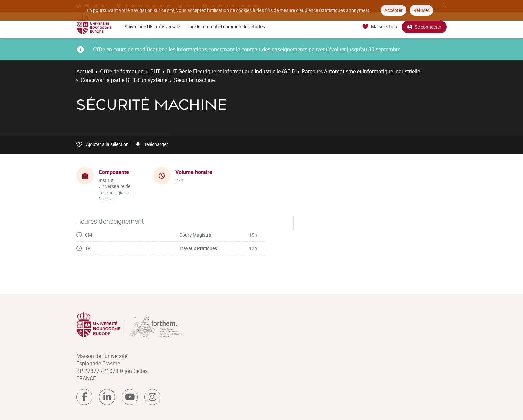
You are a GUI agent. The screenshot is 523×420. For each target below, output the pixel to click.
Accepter (393, 10)
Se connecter (424, 27)
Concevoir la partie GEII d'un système (124, 80)
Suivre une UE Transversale (152, 27)
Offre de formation (122, 71)
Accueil (85, 71)
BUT (155, 71)
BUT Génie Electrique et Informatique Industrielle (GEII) (231, 71)
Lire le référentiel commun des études (227, 27)
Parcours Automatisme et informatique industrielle (361, 71)
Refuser (421, 10)
